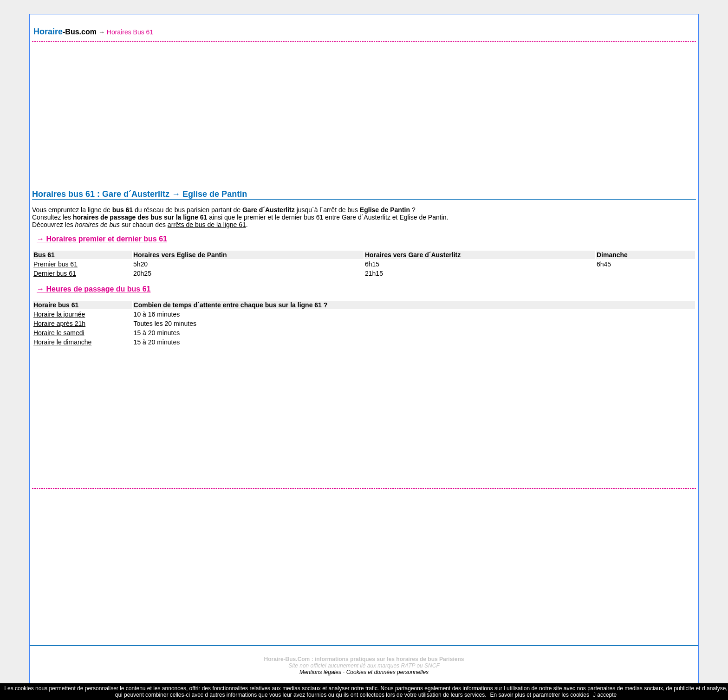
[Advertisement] (364, 118)
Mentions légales (320, 672)
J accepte (605, 695)
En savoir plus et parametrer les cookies (539, 695)
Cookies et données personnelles (387, 672)
